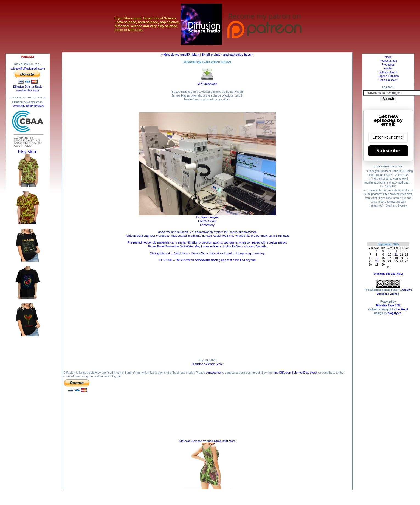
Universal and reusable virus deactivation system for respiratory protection (207, 232)
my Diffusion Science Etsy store (295, 373)
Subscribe (388, 151)
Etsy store (28, 152)
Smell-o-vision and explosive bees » (227, 55)
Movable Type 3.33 (388, 305)
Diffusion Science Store (207, 364)
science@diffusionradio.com (28, 69)
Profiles (388, 68)
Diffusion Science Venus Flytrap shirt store (207, 441)
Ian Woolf (402, 309)
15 (377, 258)
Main (196, 55)
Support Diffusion (388, 76)
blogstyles (395, 313)
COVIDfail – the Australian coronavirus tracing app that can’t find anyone (207, 260)
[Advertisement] (388, 225)
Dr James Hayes (207, 217)
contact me (213, 373)
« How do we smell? (175, 55)
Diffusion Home (388, 72)
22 (377, 261)
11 (396, 255)
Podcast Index (388, 61)
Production (388, 65)
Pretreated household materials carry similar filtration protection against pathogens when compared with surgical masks (207, 242)
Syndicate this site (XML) (388, 274)
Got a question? (388, 80)
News (388, 57)
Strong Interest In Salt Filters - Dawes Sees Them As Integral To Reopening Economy (207, 253)
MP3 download (207, 82)
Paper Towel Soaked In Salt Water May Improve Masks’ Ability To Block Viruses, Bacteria (207, 246)
